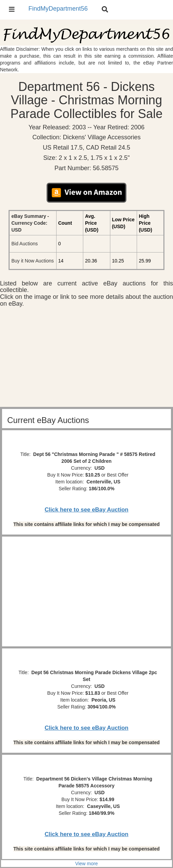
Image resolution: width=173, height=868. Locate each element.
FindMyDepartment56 (58, 9)
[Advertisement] (86, 359)
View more (87, 864)
